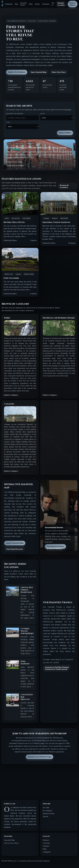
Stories (37, 4)
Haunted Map (9, 840)
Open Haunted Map (39, 72)
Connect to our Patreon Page (39, 757)
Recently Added (23, 4)
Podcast (46, 846)
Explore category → (12, 395)
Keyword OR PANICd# (15, 114)
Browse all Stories (54, 548)
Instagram (47, 852)
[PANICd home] (2, 4)
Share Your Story (59, 72)
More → (24, 236)
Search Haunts (73, 4)
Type (8, 122)
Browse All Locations (64, 186)
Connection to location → (16, 166)
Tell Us (53, 4)
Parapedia (46, 4)
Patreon (46, 840)
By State (46, 808)
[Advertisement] (59, 415)
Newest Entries (49, 814)
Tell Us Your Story (11, 843)
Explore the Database (17, 72)
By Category (48, 811)
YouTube (46, 843)
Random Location (61, 4)
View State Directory (15, 549)
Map (16, 4)
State (31, 4)
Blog (45, 849)
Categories (9, 4)
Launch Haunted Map (15, 543)
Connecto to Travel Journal (56, 669)
